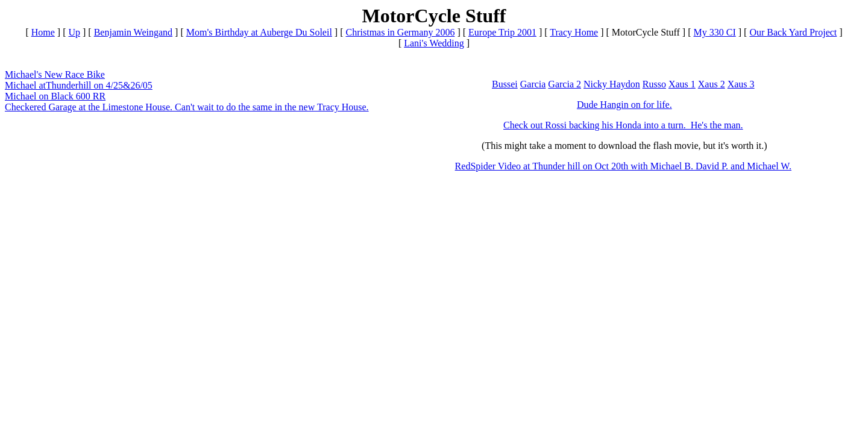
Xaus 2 (712, 84)
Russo (654, 84)
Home (43, 32)
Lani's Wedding (434, 43)
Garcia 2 (565, 84)
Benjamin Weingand (133, 32)
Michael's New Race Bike (55, 74)
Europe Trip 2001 (502, 32)
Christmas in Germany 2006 (401, 32)
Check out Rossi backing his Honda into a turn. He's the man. (623, 125)
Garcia (533, 84)
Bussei (505, 84)
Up (74, 32)
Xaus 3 (741, 84)
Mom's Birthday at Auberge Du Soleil (259, 32)
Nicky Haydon (612, 84)
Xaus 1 (682, 84)
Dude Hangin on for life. (624, 105)
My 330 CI (715, 32)
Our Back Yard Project (793, 32)
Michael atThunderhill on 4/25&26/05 (79, 85)
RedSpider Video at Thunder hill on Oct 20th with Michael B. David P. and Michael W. (623, 166)
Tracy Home (574, 32)
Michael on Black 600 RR (55, 96)
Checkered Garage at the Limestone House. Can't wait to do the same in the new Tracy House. (187, 107)
